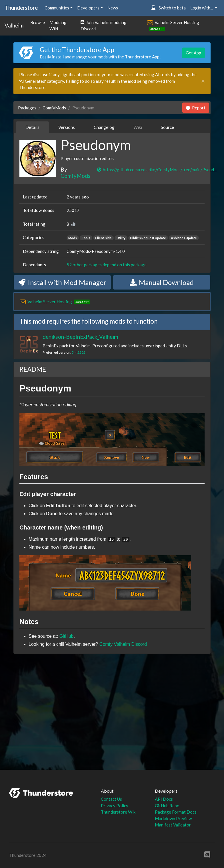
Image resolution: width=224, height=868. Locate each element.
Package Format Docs (176, 812)
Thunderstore (21, 8)
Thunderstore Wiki (119, 812)
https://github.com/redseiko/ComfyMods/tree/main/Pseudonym (157, 170)
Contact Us (111, 799)
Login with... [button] (202, 8)
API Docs (164, 799)
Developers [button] (88, 8)
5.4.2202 (79, 352)
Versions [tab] (67, 127)
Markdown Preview (173, 818)
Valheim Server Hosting (177, 22)
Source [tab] (167, 127)
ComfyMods (54, 108)
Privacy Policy (115, 806)
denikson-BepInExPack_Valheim (80, 337)
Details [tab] (32, 127)
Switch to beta (168, 8)
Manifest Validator (173, 825)
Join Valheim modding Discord (104, 26)
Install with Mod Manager (62, 282)
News (113, 8)
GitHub (67, 636)
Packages (27, 108)
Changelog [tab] (104, 127)
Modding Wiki (58, 26)
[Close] (203, 81)
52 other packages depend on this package (107, 265)
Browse (38, 22)
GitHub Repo (167, 806)
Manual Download (162, 282)
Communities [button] (57, 8)
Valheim (14, 25)
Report (196, 108)
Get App (193, 53)
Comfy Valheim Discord (123, 644)
